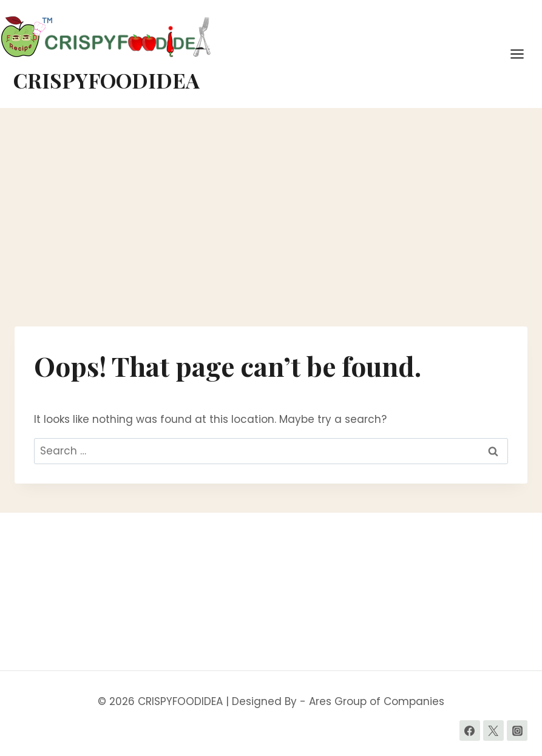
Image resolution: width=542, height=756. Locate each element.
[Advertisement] (271, 222)
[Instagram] (517, 731)
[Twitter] (493, 731)
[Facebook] (470, 731)
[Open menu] (523, 54)
